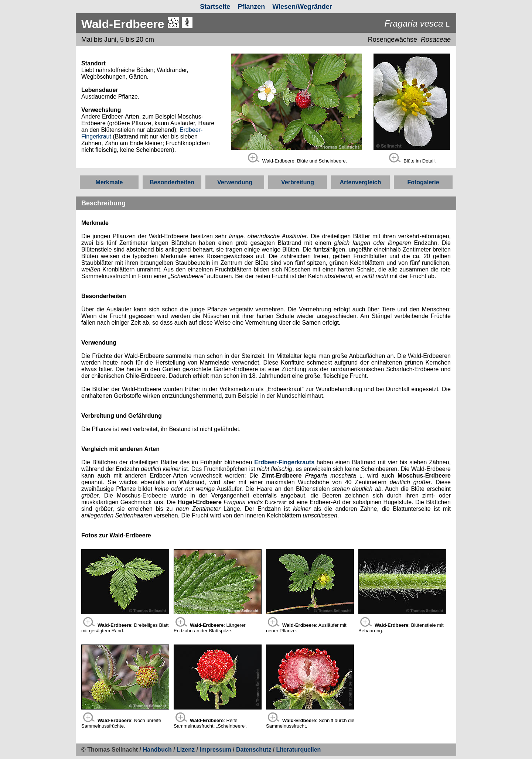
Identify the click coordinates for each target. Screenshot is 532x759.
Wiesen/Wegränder (302, 7)
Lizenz (186, 750)
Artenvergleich (360, 182)
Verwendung (235, 182)
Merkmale (109, 182)
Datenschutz (255, 750)
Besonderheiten (172, 182)
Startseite (215, 7)
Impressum (215, 750)
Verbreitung (298, 182)
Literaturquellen (298, 750)
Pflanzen (251, 7)
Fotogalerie (423, 182)
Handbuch (157, 750)
